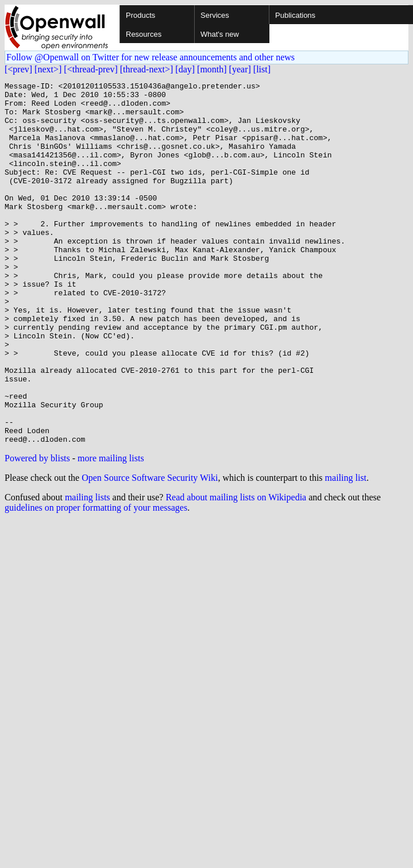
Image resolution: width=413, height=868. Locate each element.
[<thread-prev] (90, 69)
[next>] (48, 69)
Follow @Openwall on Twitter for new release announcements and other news (150, 57)
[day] (185, 69)
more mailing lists (111, 531)
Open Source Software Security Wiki (150, 550)
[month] (212, 69)
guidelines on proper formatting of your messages (96, 580)
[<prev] (18, 69)
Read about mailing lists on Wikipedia (236, 570)
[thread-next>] (147, 69)
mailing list (346, 550)
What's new (220, 34)
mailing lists (88, 570)
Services (215, 15)
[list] (262, 69)
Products (140, 15)
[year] (240, 69)
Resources (144, 34)
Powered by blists (37, 531)
